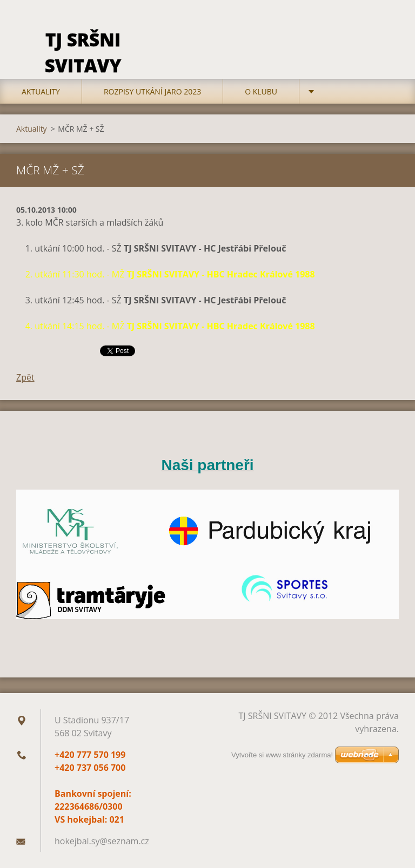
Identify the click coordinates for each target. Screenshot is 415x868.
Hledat (387, 31)
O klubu (261, 91)
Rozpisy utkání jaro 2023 (152, 91)
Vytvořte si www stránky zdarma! (282, 755)
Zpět (25, 377)
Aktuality (41, 91)
